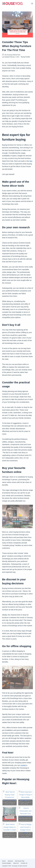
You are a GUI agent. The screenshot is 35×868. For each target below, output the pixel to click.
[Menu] (32, 4)
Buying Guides (26, 57)
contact (23, 765)
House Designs (7, 863)
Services (10, 861)
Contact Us (24, 863)
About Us (16, 863)
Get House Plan (20, 861)
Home (4, 861)
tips (31, 161)
